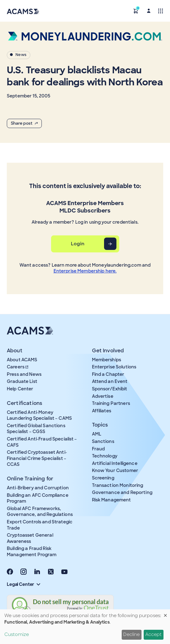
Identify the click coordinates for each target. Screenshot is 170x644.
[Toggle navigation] (161, 11)
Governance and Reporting (122, 492)
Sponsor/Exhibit (110, 389)
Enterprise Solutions (114, 367)
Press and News (24, 374)
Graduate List (22, 381)
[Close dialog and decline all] (165, 613)
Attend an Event (110, 381)
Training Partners (111, 403)
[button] (136, 11)
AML (97, 434)
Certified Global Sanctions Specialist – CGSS (36, 429)
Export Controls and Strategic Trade (40, 525)
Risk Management (111, 500)
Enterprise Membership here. (85, 271)
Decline (131, 634)
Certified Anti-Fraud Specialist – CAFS (42, 442)
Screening (103, 478)
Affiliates (102, 411)
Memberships (107, 360)
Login (78, 244)
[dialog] (85, 627)
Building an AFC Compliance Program (38, 498)
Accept (153, 634)
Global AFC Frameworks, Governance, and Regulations (40, 512)
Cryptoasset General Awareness (30, 538)
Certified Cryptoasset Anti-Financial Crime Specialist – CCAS (37, 458)
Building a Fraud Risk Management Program (32, 552)
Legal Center (24, 584)
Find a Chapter (108, 374)
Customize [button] (17, 634)
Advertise (103, 396)
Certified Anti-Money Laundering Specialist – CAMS (39, 415)
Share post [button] (24, 123)
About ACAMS (22, 360)
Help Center (20, 389)
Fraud (98, 449)
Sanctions (103, 441)
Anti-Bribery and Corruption (38, 488)
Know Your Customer (115, 470)
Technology (105, 456)
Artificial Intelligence (115, 463)
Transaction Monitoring (118, 485)
